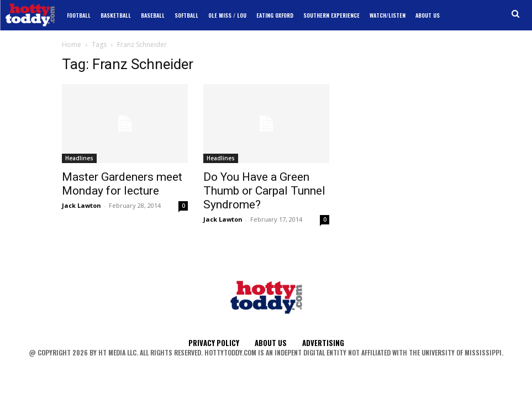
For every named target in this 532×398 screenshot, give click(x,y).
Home (72, 44)
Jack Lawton (81, 205)
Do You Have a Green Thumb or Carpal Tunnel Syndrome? (264, 191)
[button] (516, 14)
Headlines (79, 158)
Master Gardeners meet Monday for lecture (122, 184)
